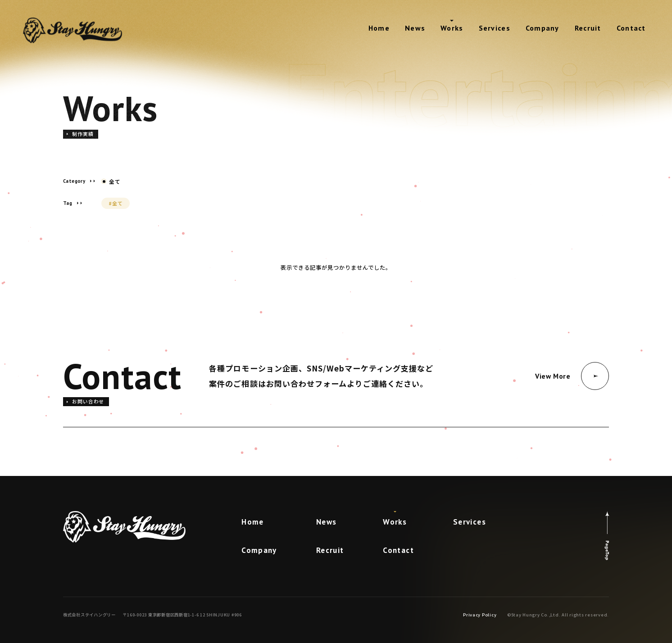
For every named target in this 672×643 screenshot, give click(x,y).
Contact (631, 28)
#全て (116, 203)
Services (495, 28)
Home (379, 28)
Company (543, 28)
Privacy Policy (480, 615)
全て (111, 181)
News (415, 28)
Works (452, 28)
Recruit (588, 28)
